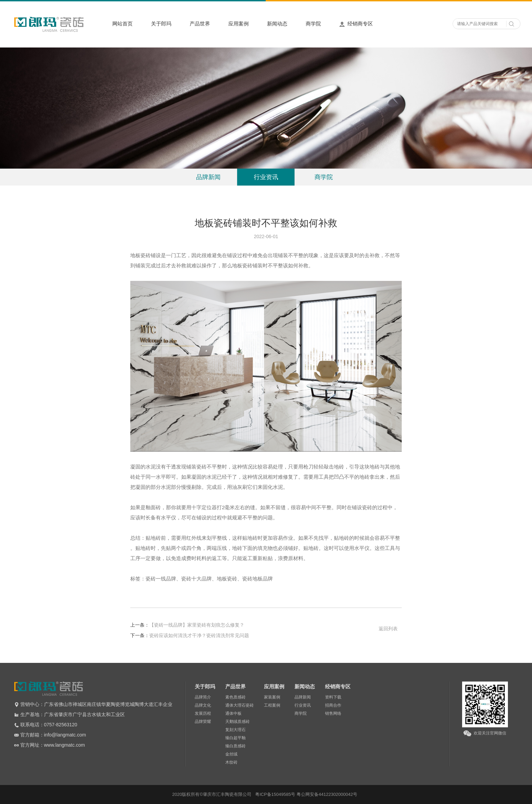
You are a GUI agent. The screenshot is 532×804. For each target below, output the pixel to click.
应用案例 (239, 24)
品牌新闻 (208, 177)
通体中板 (233, 713)
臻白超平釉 (235, 738)
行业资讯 (266, 177)
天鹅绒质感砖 (237, 722)
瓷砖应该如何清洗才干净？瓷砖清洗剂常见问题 (190, 635)
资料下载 (333, 697)
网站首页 (122, 24)
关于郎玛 (161, 24)
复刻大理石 (235, 730)
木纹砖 (231, 762)
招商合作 (333, 705)
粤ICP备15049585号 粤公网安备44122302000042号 (306, 794)
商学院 (313, 24)
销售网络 (333, 713)
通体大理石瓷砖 (240, 705)
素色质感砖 (235, 697)
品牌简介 (203, 697)
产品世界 (200, 24)
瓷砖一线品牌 (161, 579)
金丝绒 (231, 754)
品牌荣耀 (203, 722)
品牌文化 (203, 705)
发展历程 (203, 713)
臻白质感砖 (235, 746)
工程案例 (272, 705)
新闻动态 (277, 24)
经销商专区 (356, 24)
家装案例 (272, 697)
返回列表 (388, 629)
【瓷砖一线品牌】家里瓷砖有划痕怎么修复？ (187, 625)
